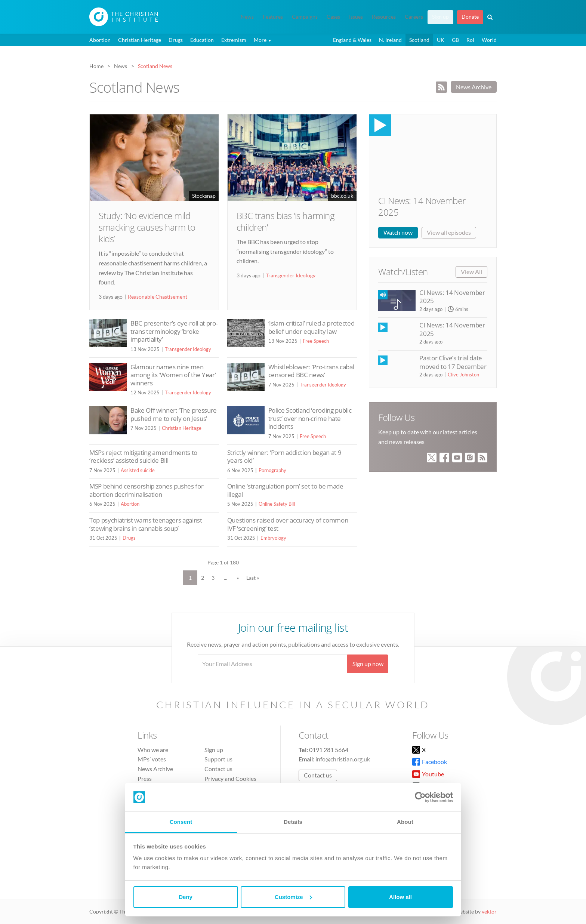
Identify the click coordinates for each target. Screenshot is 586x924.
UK (441, 40)
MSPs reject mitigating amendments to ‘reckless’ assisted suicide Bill (143, 457)
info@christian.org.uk (343, 759)
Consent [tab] (181, 822)
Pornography (272, 470)
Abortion (100, 40)
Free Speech (316, 341)
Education (202, 40)
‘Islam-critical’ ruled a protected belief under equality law (311, 327)
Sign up (440, 17)
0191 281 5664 (329, 750)
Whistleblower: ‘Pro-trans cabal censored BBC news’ (311, 371)
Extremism (234, 40)
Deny (186, 897)
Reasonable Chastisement (158, 297)
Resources (384, 17)
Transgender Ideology (291, 275)
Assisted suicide (138, 470)
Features (273, 17)
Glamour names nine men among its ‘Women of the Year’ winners (173, 375)
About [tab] (405, 822)
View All (471, 272)
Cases (333, 17)
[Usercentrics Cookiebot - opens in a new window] (420, 797)
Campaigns (305, 17)
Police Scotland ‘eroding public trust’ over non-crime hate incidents (310, 418)
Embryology (273, 538)
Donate (470, 17)
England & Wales (352, 40)
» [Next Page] (238, 578)
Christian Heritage (140, 40)
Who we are (153, 750)
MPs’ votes (152, 759)
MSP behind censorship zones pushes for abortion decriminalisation (146, 490)
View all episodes (449, 232)
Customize (293, 897)
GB (455, 40)
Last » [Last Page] (253, 578)
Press (145, 778)
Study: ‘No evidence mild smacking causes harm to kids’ (147, 227)
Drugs (176, 40)
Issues (356, 17)
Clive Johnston (463, 375)
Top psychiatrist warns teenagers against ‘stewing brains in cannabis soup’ (146, 524)
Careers (414, 17)
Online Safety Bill (277, 504)
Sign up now (368, 664)
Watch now (398, 232)
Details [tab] (293, 822)
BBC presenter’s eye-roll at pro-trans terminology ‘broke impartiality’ (174, 331)
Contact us (218, 769)
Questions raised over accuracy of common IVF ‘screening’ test (288, 524)
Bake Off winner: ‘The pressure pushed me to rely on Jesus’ (174, 414)
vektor (489, 911)
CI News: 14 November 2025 (422, 206)
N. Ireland (390, 40)
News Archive (474, 87)
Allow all (400, 897)
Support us (218, 759)
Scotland (419, 40)
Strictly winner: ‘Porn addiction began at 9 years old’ (284, 457)
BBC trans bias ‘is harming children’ (286, 221)
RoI (470, 40)
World (489, 40)
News (247, 17)
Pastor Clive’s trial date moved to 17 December (453, 362)
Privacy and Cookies (230, 778)
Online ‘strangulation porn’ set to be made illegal (285, 490)
